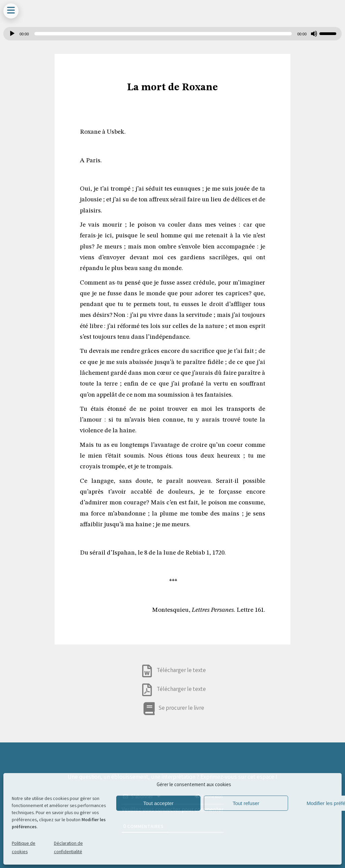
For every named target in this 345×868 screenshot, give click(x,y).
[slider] (163, 34)
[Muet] (314, 34)
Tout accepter (158, 803)
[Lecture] (12, 34)
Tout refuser (246, 803)
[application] (172, 34)
